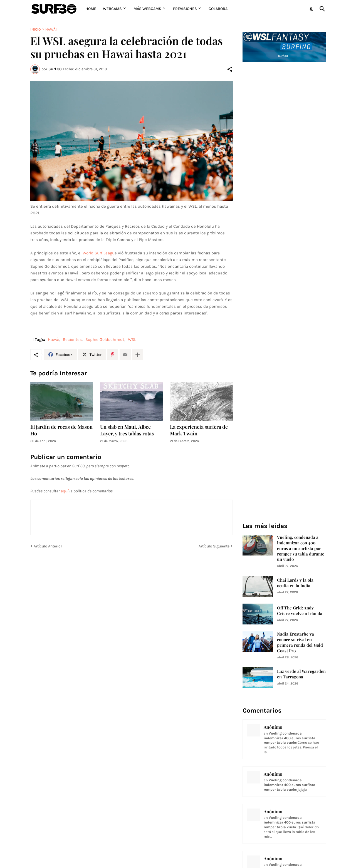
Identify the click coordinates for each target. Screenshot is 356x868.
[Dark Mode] (312, 9)
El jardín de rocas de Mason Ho (61, 430)
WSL (132, 339)
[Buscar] (321, 9)
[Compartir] (230, 69)
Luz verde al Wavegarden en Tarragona (301, 674)
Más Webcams (147, 9)
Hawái (51, 29)
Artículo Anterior (48, 546)
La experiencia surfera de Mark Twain (199, 430)
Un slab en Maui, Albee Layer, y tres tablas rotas (127, 430)
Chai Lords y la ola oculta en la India (295, 583)
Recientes (72, 339)
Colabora (218, 9)
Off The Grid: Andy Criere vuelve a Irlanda (300, 611)
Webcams (112, 9)
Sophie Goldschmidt (105, 339)
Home (91, 9)
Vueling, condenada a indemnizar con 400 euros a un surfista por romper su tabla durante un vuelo (301, 548)
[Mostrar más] (138, 355)
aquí (65, 491)
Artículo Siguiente (214, 546)
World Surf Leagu (99, 253)
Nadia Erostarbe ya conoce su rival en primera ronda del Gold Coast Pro (300, 642)
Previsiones (185, 9)
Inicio (36, 29)
